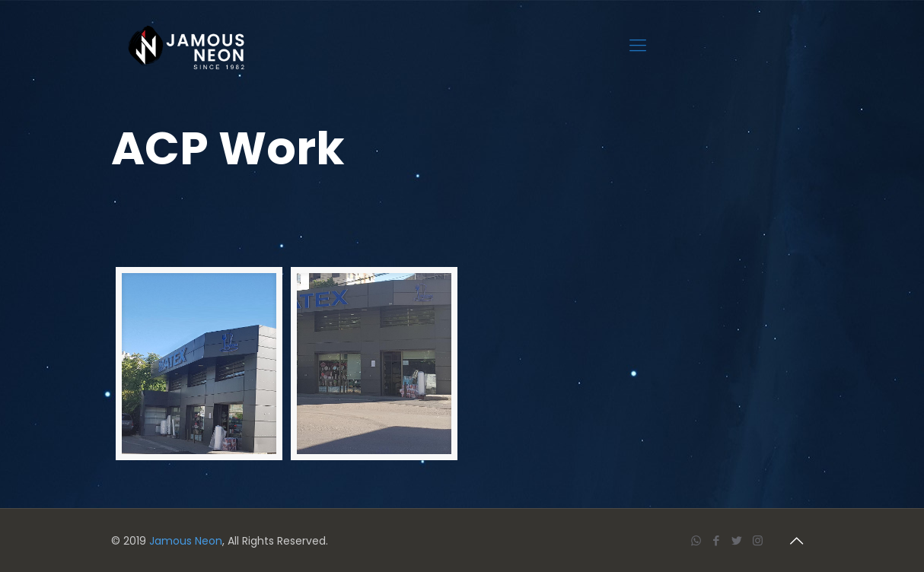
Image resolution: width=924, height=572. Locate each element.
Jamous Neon (186, 541)
